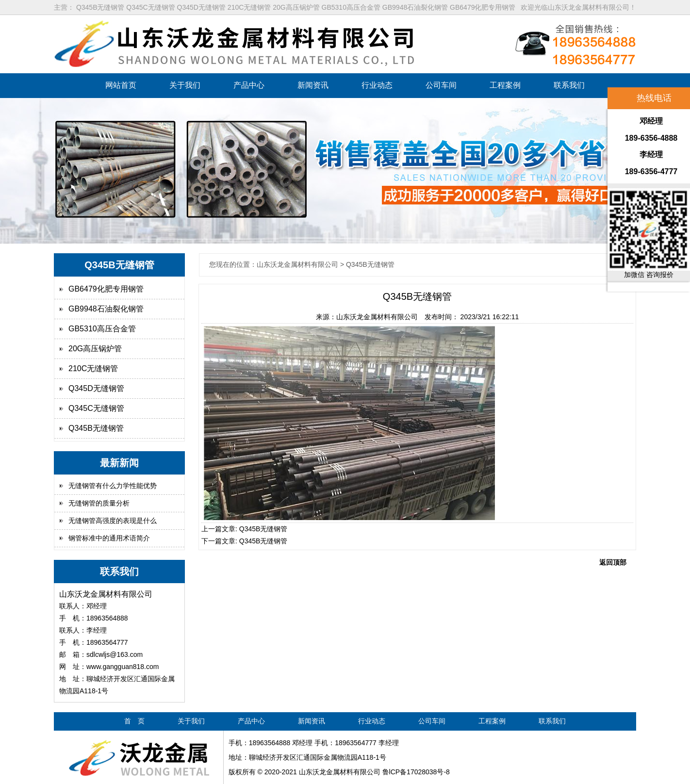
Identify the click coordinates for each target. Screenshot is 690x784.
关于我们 (185, 85)
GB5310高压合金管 (102, 329)
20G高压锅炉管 (95, 349)
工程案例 (505, 85)
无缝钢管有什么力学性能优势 (113, 486)
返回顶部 (613, 562)
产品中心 (249, 85)
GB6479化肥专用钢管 (106, 289)
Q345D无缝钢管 (96, 388)
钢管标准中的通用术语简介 (109, 538)
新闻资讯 (313, 85)
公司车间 (441, 85)
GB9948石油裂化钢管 (106, 309)
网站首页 (121, 85)
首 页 (134, 721)
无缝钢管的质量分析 (99, 503)
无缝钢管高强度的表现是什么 (113, 521)
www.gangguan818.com (123, 667)
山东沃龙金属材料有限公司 (377, 317)
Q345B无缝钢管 (96, 428)
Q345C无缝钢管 (96, 408)
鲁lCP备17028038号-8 (416, 772)
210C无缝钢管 (93, 368)
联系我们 (569, 85)
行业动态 (377, 85)
